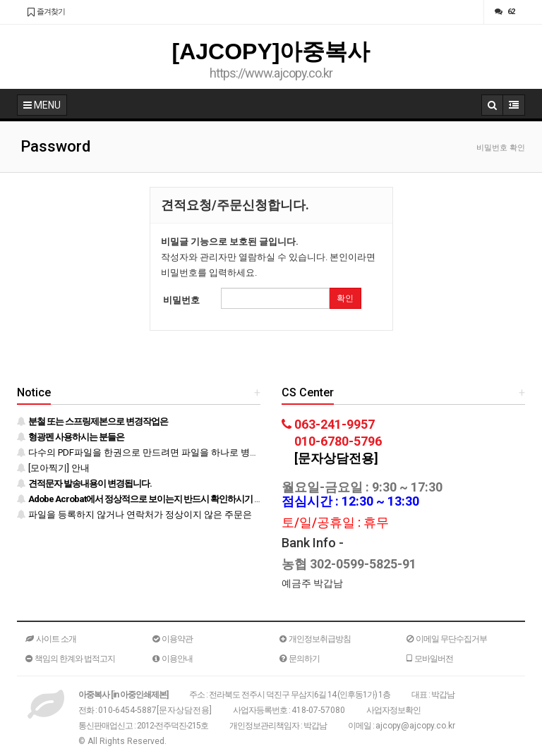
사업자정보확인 (393, 710)
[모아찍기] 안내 (53, 468)
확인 (345, 298)
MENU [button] (42, 105)
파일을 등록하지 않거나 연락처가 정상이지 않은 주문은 (134, 514)
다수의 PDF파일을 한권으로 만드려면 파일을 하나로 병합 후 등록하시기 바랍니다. (188, 452)
